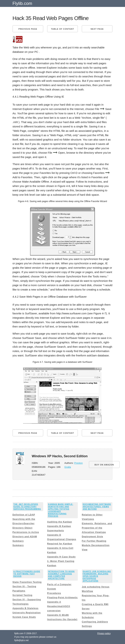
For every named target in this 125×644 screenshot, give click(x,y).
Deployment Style (92, 537)
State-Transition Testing (27, 582)
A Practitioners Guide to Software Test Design (27, 574)
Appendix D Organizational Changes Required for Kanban (62, 539)
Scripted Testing (23, 595)
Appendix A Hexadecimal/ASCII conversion (59, 606)
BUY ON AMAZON (104, 465)
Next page (97, 29)
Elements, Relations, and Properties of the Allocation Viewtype (97, 528)
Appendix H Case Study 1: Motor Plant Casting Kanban (61, 561)
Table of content (62, 29)
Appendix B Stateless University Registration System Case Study (27, 613)
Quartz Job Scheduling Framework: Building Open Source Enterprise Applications (97, 576)
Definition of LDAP (24, 515)
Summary (18, 541)
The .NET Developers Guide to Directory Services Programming (27, 507)
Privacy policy (104, 633)
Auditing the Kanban (60, 522)
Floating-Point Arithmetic (62, 598)
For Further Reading (94, 541)
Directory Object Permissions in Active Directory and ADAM (26, 532)
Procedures (54, 593)
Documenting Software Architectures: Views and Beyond (97, 507)
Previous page (28, 29)
